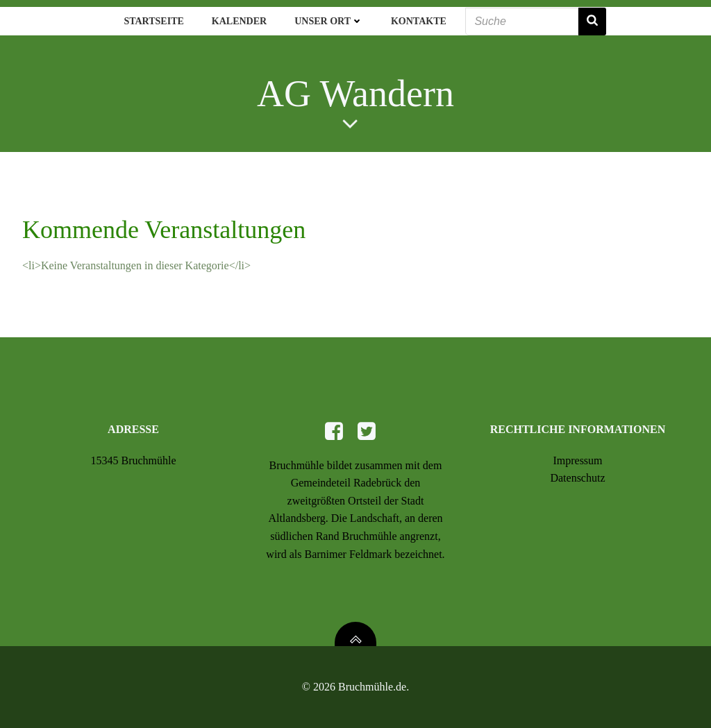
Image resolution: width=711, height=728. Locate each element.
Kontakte (419, 21)
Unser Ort (329, 21)
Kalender (239, 21)
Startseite (153, 21)
